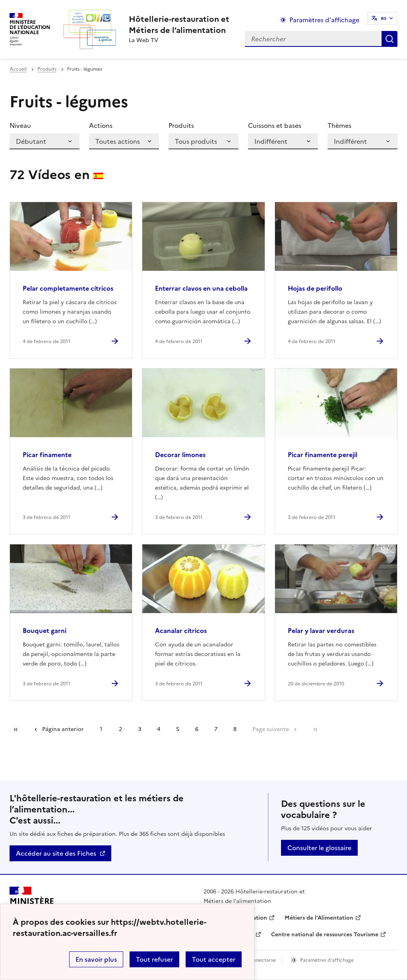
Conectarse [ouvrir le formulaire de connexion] (263, 960)
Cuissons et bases (275, 125)
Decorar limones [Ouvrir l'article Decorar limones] (180, 455)
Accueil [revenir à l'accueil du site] (18, 69)
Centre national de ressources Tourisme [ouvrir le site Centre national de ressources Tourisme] (325, 935)
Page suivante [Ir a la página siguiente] (271, 729)
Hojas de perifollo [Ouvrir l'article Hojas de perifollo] (315, 288)
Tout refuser (154, 959)
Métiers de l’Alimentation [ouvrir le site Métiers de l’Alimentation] (319, 918)
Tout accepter (214, 959)
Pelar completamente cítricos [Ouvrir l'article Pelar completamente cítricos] (68, 288)
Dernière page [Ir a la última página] (315, 729)
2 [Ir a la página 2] (120, 729)
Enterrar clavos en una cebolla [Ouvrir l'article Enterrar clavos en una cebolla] (201, 288)
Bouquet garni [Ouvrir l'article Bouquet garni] (45, 631)
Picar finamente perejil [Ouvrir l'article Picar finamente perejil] (323, 455)
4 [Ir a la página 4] (159, 729)
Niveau (20, 125)
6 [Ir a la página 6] (197, 729)
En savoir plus (96, 959)
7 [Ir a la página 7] (216, 729)
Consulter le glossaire (319, 848)
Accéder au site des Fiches (56, 853)
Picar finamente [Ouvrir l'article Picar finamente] (47, 455)
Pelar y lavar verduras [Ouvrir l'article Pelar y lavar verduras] (321, 631)
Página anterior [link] (63, 729)
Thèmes (339, 125)
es (384, 18)
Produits (47, 69)
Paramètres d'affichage (327, 960)
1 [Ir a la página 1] (101, 729)
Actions (101, 125)
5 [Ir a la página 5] (178, 729)
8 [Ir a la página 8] (235, 729)
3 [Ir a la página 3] (140, 729)
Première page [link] (16, 729)
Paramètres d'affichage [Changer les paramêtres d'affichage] (324, 20)
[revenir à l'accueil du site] (179, 25)
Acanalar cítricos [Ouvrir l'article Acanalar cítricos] (181, 631)
